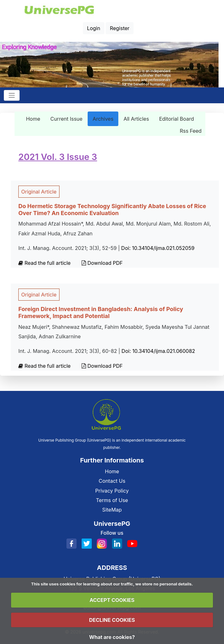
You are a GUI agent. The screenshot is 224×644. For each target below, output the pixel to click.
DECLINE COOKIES (112, 620)
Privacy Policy (112, 491)
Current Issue (66, 119)
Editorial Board (177, 119)
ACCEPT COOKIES (112, 600)
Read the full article (45, 263)
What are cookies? (112, 637)
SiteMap (112, 510)
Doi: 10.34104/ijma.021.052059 (158, 248)
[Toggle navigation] (12, 95)
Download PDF (102, 263)
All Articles (136, 119)
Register (120, 28)
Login (94, 28)
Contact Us (112, 481)
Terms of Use (112, 500)
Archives (103, 119)
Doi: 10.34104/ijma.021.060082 (158, 351)
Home (33, 119)
